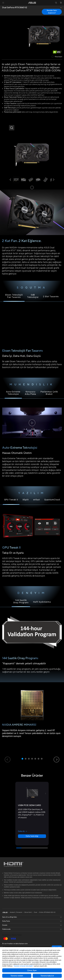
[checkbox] (57, 57)
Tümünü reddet (17, 976)
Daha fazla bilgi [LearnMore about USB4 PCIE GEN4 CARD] (32, 836)
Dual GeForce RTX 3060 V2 (15, 8)
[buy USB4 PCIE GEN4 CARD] (29, 805)
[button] (3, 3)
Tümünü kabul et (47, 976)
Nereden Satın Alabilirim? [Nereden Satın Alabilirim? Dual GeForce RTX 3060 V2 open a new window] (52, 12)
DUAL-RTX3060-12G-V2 (47, 912)
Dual (35, 912)
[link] (32, 3)
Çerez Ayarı (32, 970)
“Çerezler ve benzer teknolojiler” (23, 966)
